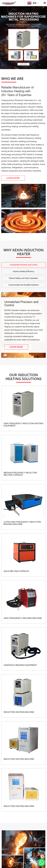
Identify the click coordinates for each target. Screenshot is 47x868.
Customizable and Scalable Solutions (24, 285)
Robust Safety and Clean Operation (23, 278)
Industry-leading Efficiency (24, 271)
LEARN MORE (13, 178)
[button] (38, 38)
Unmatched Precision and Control (24, 265)
